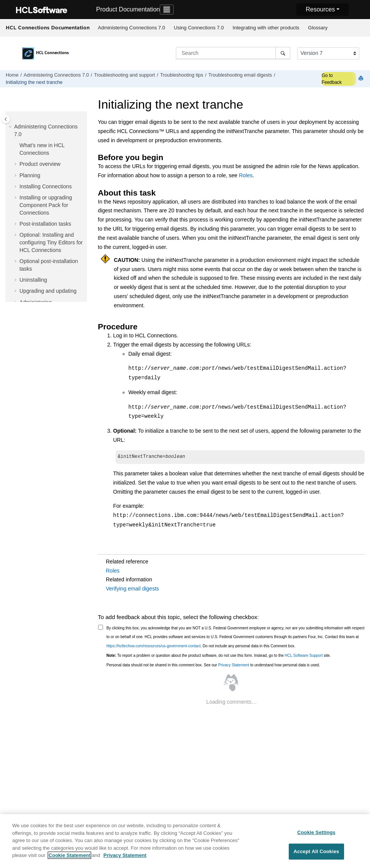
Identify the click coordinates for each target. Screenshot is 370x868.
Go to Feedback (332, 79)
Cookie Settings (316, 835)
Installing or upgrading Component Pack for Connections (46, 205)
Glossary (318, 28)
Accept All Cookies (317, 854)
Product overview (40, 164)
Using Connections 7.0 (199, 28)
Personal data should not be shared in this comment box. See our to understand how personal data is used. (213, 666)
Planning (30, 175)
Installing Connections (46, 186)
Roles (246, 175)
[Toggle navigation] (167, 10)
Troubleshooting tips (182, 75)
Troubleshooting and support (124, 75)
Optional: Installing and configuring (51, 242)
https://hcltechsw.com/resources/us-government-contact (154, 647)
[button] (11, 127)
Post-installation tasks (45, 224)
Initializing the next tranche (34, 82)
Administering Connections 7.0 (132, 28)
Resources (320, 9)
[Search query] (233, 53)
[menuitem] (131, 28)
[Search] (283, 53)
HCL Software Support (304, 656)
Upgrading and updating (48, 291)
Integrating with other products (266, 28)
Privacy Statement (234, 666)
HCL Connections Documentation (48, 27)
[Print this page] (362, 79)
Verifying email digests (133, 589)
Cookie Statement (69, 858)
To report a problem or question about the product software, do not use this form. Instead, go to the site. (219, 656)
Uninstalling (33, 280)
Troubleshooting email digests (240, 75)
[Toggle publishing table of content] (6, 119)
